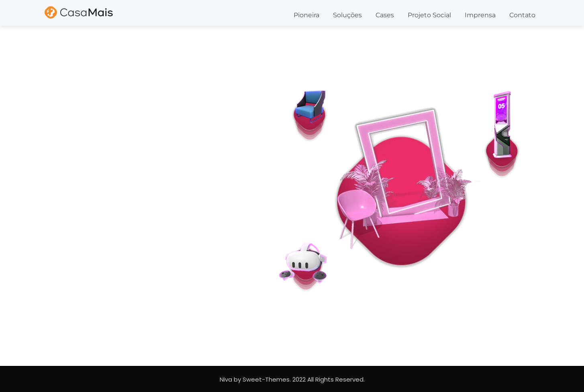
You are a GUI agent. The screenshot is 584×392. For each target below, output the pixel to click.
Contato (522, 15)
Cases (385, 15)
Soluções (347, 15)
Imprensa (480, 15)
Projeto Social (429, 15)
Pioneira (306, 15)
